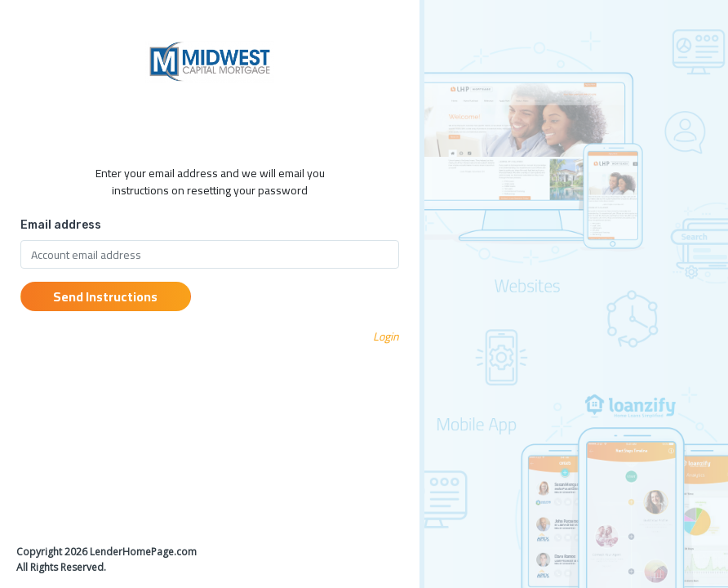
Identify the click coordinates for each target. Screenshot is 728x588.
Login (386, 336)
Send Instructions (105, 296)
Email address (61, 225)
